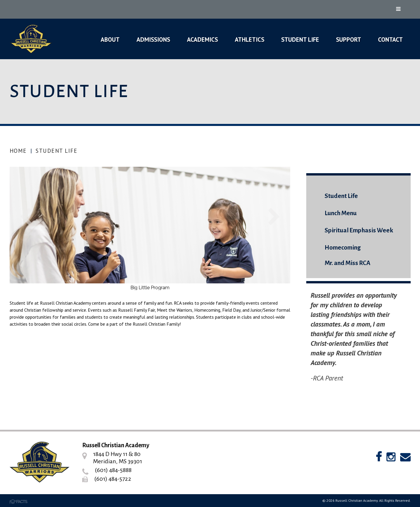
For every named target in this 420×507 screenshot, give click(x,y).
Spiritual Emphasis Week (359, 230)
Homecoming (343, 248)
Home (18, 151)
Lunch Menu (341, 213)
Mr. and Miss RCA (348, 263)
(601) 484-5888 (113, 470)
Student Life (56, 151)
